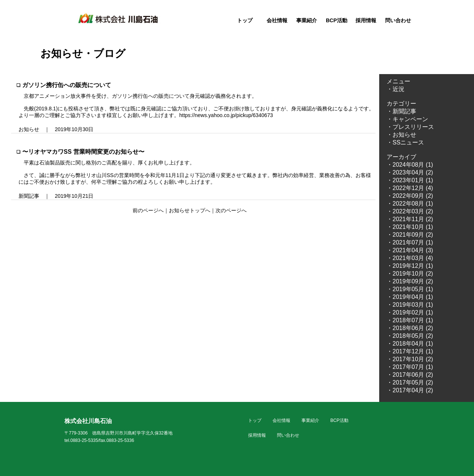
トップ (245, 20)
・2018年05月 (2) (410, 336)
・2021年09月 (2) (410, 235)
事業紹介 (307, 20)
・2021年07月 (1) (410, 242)
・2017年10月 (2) (410, 359)
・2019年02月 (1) (410, 312)
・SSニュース (405, 142)
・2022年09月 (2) (410, 196)
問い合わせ (398, 20)
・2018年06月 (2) (410, 328)
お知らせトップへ (190, 210)
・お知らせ (401, 135)
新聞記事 (29, 196)
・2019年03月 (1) (410, 305)
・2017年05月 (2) (410, 382)
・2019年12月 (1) (410, 266)
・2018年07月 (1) (410, 320)
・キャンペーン (407, 119)
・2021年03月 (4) (410, 258)
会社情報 (277, 20)
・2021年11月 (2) (410, 219)
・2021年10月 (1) (410, 227)
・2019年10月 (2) (410, 274)
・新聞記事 (401, 111)
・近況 (395, 89)
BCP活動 (337, 20)
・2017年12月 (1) (410, 351)
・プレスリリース (410, 127)
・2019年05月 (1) (410, 289)
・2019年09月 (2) (410, 281)
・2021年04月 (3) (410, 250)
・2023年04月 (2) (410, 172)
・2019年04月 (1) (410, 297)
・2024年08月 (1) (410, 165)
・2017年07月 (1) (410, 367)
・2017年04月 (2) (410, 390)
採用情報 (366, 20)
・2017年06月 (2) (410, 375)
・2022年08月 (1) (410, 204)
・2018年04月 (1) (410, 344)
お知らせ (29, 129)
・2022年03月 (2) (410, 211)
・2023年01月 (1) (410, 180)
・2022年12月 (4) (410, 188)
